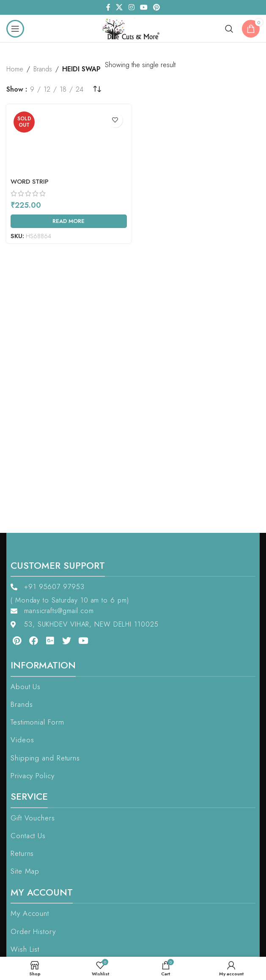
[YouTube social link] (144, 7)
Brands (43, 69)
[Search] (229, 29)
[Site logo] (133, 28)
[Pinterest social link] (156, 7)
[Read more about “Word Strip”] (69, 221)
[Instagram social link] (131, 7)
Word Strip (30, 182)
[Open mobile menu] (15, 29)
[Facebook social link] (108, 7)
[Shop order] (97, 90)
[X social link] (119, 7)
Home (15, 69)
